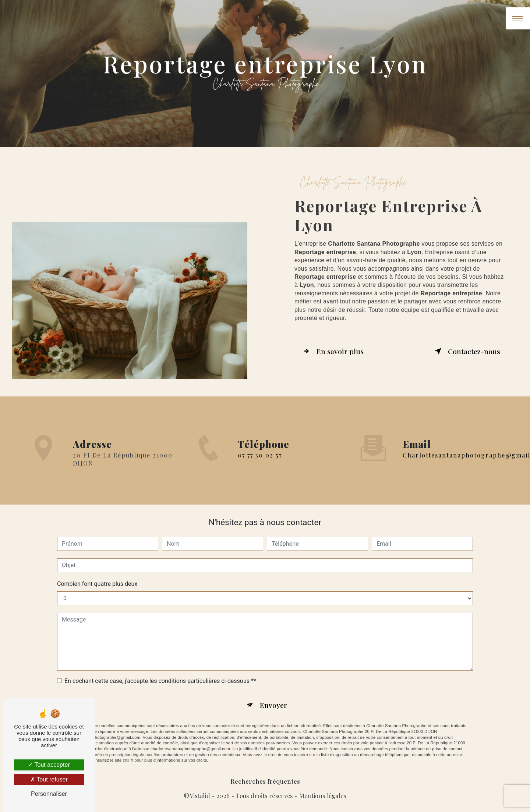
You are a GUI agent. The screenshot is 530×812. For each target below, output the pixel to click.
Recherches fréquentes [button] (265, 781)
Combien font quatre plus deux (97, 584)
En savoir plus (332, 351)
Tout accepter (49, 765)
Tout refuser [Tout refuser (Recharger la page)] (49, 779)
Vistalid (200, 796)
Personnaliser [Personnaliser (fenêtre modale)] (49, 794)
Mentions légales (323, 796)
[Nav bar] (518, 18)
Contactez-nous (466, 351)
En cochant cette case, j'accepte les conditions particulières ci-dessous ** (160, 681)
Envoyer (273, 705)
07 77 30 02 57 (260, 466)
